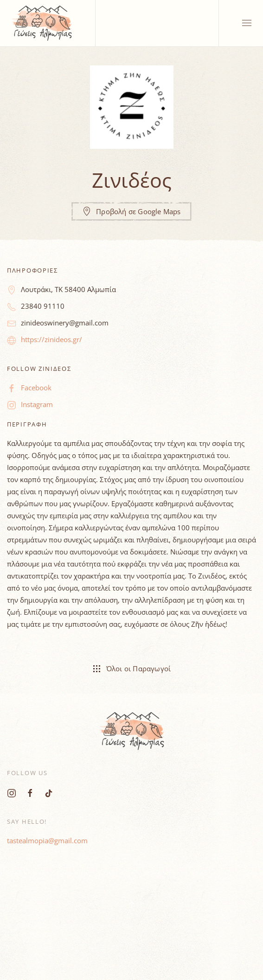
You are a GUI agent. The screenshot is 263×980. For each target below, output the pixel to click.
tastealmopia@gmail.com (47, 840)
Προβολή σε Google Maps (131, 211)
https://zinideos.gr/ (51, 339)
